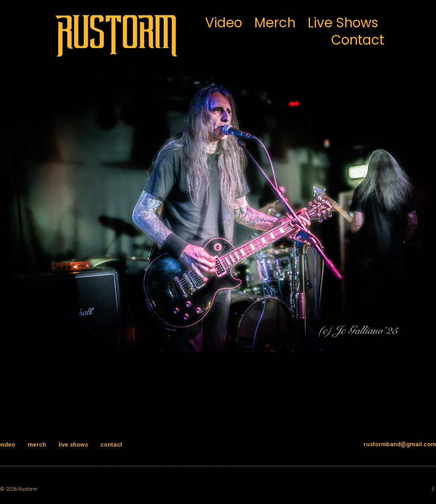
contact (358, 40)
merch (275, 23)
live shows (343, 23)
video (224, 23)
